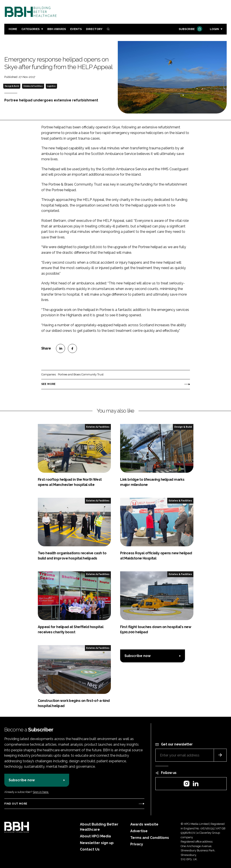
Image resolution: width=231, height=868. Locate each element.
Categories (30, 29)
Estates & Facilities (33, 86)
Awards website (144, 824)
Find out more (16, 804)
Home (13, 29)
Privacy (137, 844)
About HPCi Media (95, 836)
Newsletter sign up (97, 843)
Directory (94, 29)
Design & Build (12, 86)
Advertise (139, 831)
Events (76, 29)
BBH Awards (57, 29)
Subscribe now (138, 656)
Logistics (51, 86)
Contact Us (90, 849)
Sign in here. (41, 792)
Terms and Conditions (150, 838)
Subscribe (190, 29)
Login (214, 29)
